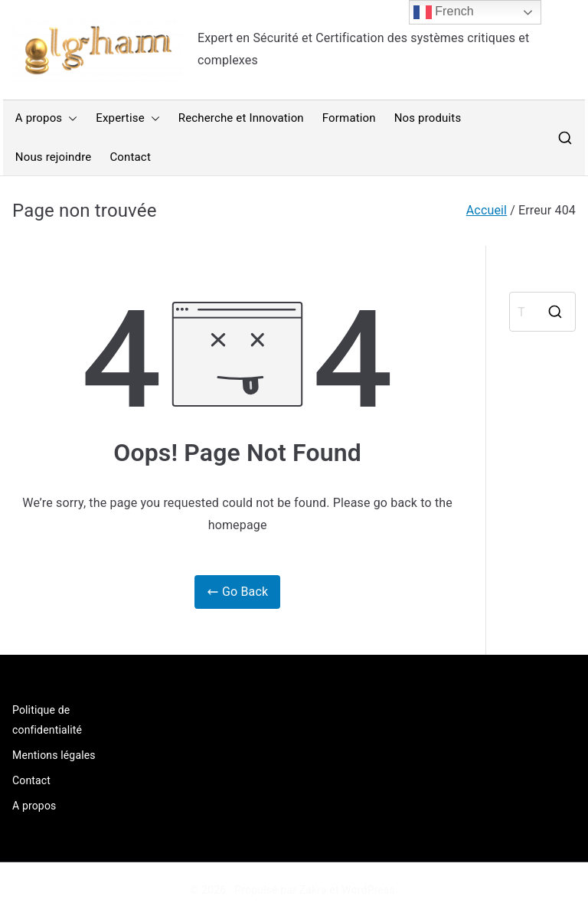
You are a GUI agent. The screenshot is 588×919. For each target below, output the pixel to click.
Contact (130, 157)
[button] (70, 118)
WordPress (368, 890)
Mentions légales (54, 755)
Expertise (127, 118)
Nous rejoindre (54, 157)
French (444, 12)
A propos (46, 118)
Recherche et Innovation (241, 118)
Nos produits (428, 118)
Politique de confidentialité (47, 720)
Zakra (313, 890)
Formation (349, 118)
